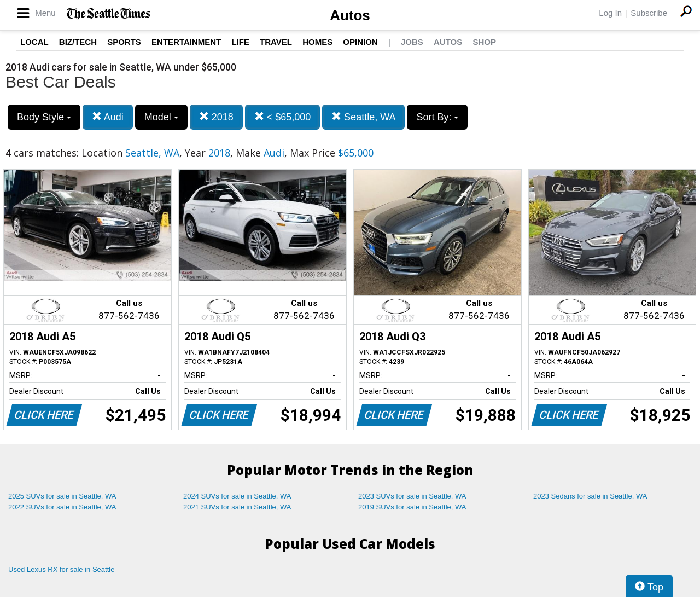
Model (161, 117)
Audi (108, 117)
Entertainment (186, 42)
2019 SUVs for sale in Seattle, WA (412, 507)
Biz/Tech (78, 42)
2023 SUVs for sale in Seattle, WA (412, 496)
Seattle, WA (363, 117)
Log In (610, 13)
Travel (276, 42)
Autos (350, 15)
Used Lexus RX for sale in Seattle (61, 569)
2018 (216, 117)
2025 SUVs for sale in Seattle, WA (62, 496)
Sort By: (437, 117)
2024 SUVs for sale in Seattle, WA (237, 496)
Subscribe (649, 13)
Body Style (44, 117)
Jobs (412, 42)
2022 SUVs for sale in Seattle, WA (62, 507)
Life (240, 42)
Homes (317, 42)
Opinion (360, 42)
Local (34, 42)
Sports (124, 42)
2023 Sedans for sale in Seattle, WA (590, 496)
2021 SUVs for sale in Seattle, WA (237, 507)
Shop (484, 42)
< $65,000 (283, 117)
